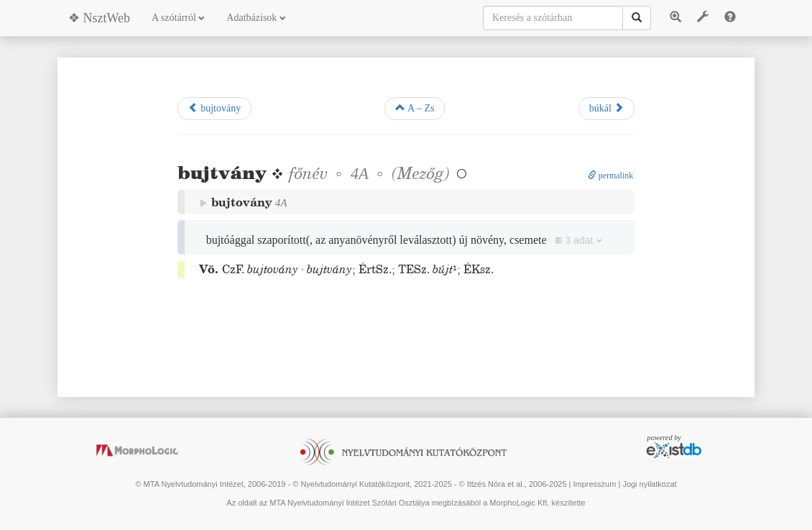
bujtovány (215, 108)
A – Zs (415, 108)
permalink (611, 175)
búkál (607, 108)
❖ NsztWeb (99, 18)
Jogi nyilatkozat (649, 484)
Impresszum (594, 484)
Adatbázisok (256, 18)
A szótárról (178, 18)
